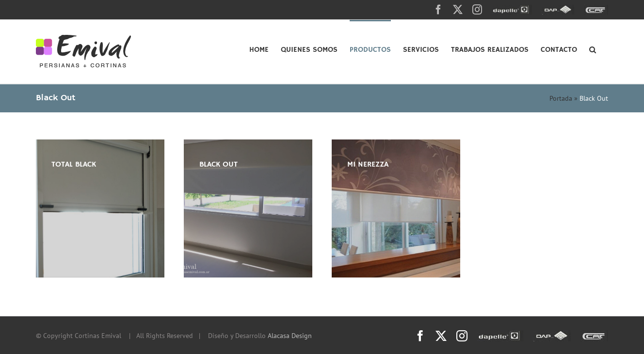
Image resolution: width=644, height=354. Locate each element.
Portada (561, 98)
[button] (593, 49)
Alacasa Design (290, 336)
